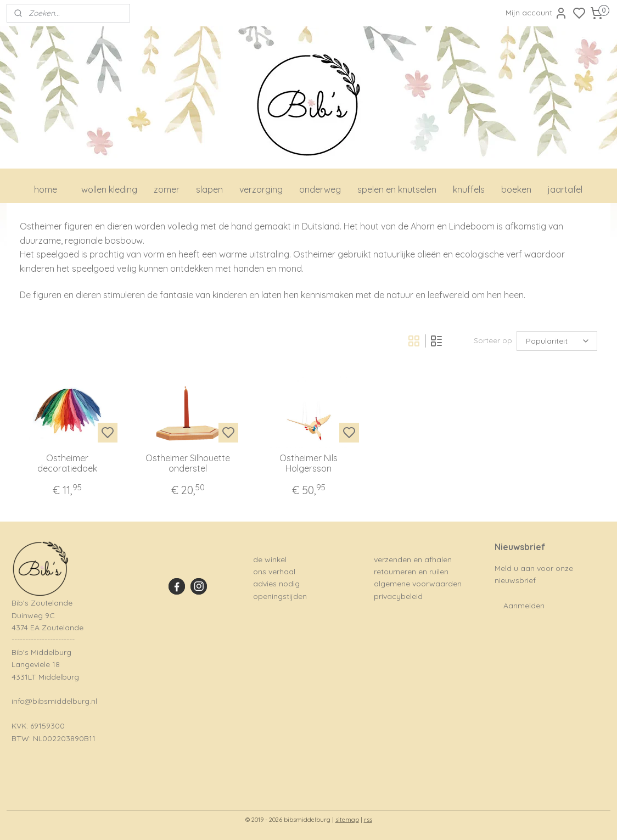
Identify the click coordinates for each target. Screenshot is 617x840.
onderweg (320, 189)
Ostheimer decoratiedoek (67, 463)
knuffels (469, 189)
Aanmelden (524, 606)
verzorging (261, 189)
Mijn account (537, 13)
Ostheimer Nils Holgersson (308, 463)
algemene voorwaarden (418, 584)
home (46, 189)
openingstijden (280, 596)
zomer (167, 189)
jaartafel (565, 189)
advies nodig (276, 584)
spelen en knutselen (397, 189)
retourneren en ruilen (411, 572)
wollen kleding (109, 189)
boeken (516, 189)
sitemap (347, 820)
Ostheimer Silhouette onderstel (188, 463)
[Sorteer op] (557, 341)
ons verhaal (274, 572)
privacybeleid (398, 596)
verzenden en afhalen (413, 559)
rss (368, 820)
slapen (209, 189)
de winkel (270, 559)
